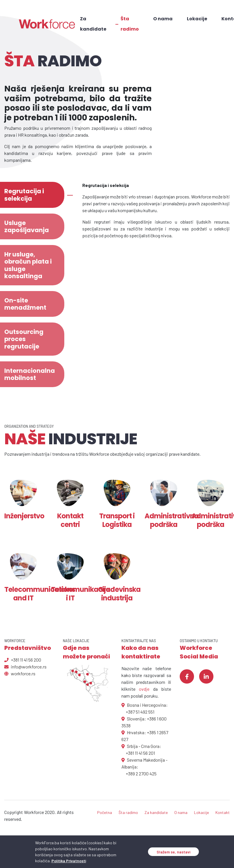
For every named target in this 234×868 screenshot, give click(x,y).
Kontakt (223, 812)
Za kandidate (93, 24)
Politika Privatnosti (69, 861)
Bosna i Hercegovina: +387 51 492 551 (145, 708)
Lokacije (197, 19)
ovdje (144, 689)
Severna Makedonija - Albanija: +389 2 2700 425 (144, 767)
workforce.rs (20, 673)
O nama (163, 19)
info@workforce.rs (25, 667)
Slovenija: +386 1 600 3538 (144, 722)
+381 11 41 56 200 (23, 660)
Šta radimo (130, 24)
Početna (105, 812)
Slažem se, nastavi (173, 852)
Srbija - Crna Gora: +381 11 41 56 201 (141, 749)
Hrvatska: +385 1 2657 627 (145, 736)
